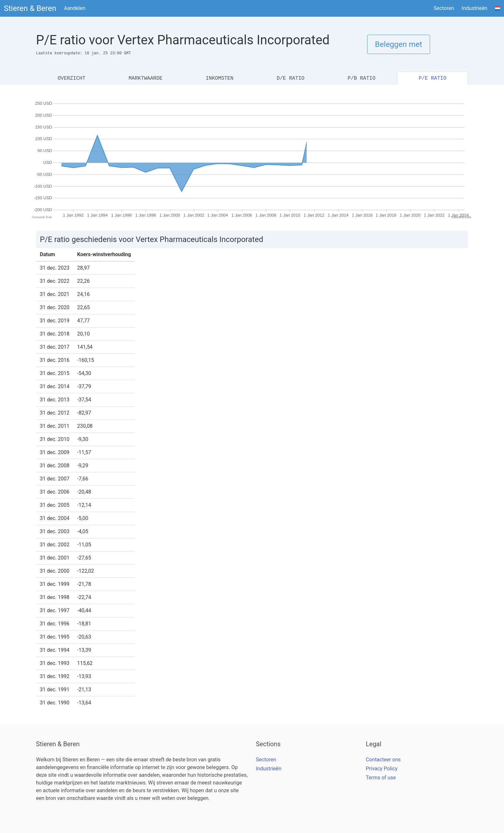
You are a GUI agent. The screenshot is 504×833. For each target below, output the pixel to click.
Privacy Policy (382, 769)
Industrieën (474, 8)
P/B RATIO (362, 78)
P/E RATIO (432, 78)
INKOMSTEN (220, 78)
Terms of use (381, 778)
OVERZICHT (71, 78)
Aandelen (75, 8)
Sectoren (444, 8)
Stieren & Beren (30, 8)
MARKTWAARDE (146, 78)
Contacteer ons (383, 760)
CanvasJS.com (461, 217)
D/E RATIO (291, 78)
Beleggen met (399, 44)
